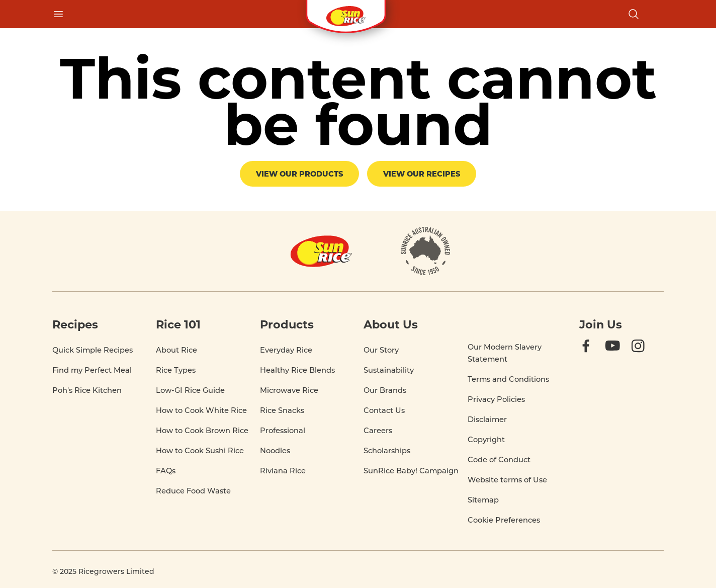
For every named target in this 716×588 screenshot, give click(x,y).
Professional (283, 430)
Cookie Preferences (504, 520)
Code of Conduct (499, 459)
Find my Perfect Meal (92, 370)
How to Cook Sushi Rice (200, 450)
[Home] (321, 251)
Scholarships (387, 450)
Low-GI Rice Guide (190, 390)
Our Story (381, 350)
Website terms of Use (507, 480)
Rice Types (176, 370)
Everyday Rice (286, 350)
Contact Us (384, 410)
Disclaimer (487, 419)
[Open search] (634, 14)
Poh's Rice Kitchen (87, 390)
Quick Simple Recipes (93, 350)
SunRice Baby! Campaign (411, 471)
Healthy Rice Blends (297, 370)
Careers (378, 430)
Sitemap (483, 500)
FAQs (166, 471)
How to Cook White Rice (201, 410)
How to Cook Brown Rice (202, 430)
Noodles (275, 450)
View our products (299, 174)
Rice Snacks (282, 410)
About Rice (176, 350)
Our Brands (385, 390)
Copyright (486, 439)
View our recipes (422, 174)
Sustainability (389, 370)
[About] (426, 251)
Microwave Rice (289, 390)
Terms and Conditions (508, 379)
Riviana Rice (283, 471)
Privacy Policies (496, 399)
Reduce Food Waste (193, 491)
